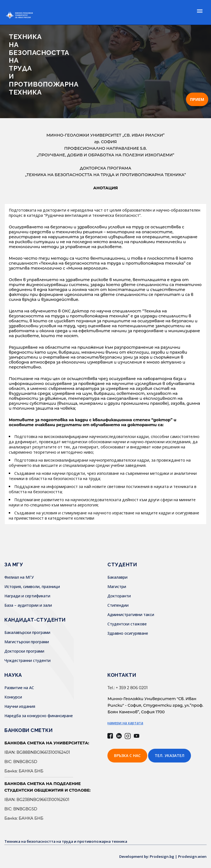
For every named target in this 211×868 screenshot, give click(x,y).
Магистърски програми (27, 642)
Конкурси (13, 697)
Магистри (117, 586)
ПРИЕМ (197, 99)
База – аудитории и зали (28, 605)
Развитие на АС (19, 688)
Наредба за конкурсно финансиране (39, 716)
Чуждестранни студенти (27, 660)
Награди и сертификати (27, 596)
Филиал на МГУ (19, 577)
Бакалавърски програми (27, 632)
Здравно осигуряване (128, 633)
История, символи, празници (32, 586)
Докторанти (119, 596)
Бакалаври (117, 577)
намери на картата (125, 723)
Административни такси (131, 615)
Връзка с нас (127, 755)
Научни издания (20, 706)
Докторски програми (24, 651)
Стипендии (118, 605)
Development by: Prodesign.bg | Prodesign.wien (161, 856)
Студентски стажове (127, 624)
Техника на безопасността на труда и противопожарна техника (70, 841)
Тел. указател (170, 755)
